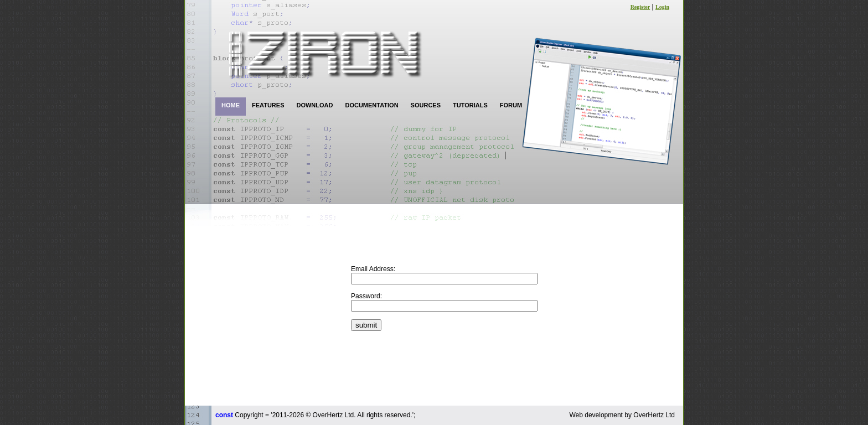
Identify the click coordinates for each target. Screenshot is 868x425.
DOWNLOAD (314, 105)
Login (662, 7)
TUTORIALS (470, 105)
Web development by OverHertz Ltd (622, 415)
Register (640, 7)
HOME (231, 105)
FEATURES (268, 105)
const (224, 415)
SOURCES (426, 105)
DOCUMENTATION (371, 105)
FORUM (511, 105)
